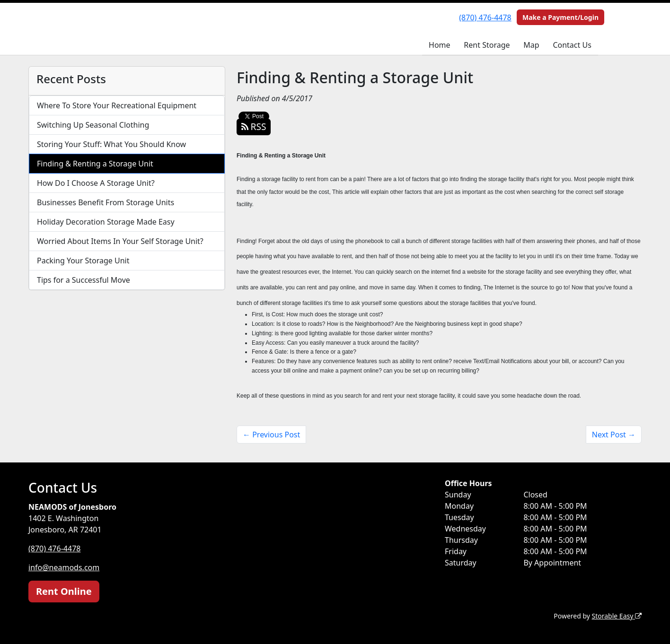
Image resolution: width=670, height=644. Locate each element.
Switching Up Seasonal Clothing (93, 125)
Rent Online (64, 591)
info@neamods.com (64, 567)
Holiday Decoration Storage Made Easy (106, 222)
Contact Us (572, 45)
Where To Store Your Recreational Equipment (117, 105)
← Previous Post (271, 435)
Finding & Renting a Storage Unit (95, 164)
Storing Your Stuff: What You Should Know (111, 144)
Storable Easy (617, 616)
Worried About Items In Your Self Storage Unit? (120, 241)
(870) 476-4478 (485, 17)
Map (531, 45)
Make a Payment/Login (560, 17)
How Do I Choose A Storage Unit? (96, 183)
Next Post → (614, 435)
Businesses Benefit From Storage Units (106, 202)
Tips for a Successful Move (84, 280)
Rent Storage (487, 45)
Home (440, 45)
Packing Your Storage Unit (83, 261)
